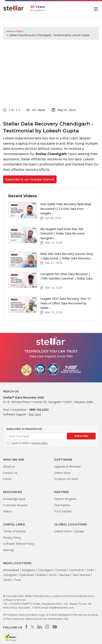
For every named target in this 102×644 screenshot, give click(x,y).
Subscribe (81, 436)
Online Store (62, 473)
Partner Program (65, 499)
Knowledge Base (14, 499)
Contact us (10, 473)
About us (9, 466)
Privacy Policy (12, 538)
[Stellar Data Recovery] (13, 8)
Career (7, 479)
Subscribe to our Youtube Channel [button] (30, 179)
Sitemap (8, 550)
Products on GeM (66, 479)
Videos (7, 511)
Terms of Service (14, 531)
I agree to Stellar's (29, 443)
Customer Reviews (15, 505)
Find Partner (62, 505)
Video (20, 31)
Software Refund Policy (18, 544)
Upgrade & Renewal (67, 466)
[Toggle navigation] (96, 9)
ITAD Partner (63, 511)
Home (10, 31)
